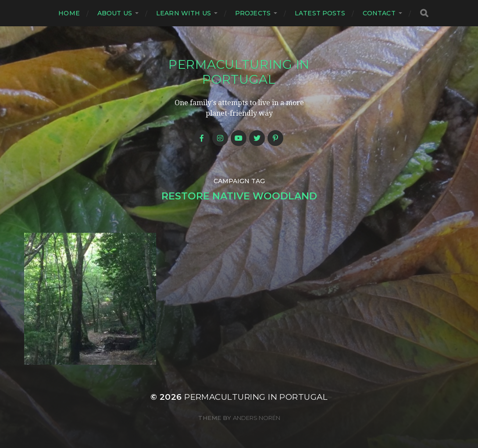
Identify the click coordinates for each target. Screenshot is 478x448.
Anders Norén (257, 418)
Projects (253, 13)
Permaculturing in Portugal (239, 72)
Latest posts (320, 13)
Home (69, 13)
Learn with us (184, 13)
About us (115, 13)
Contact (379, 13)
